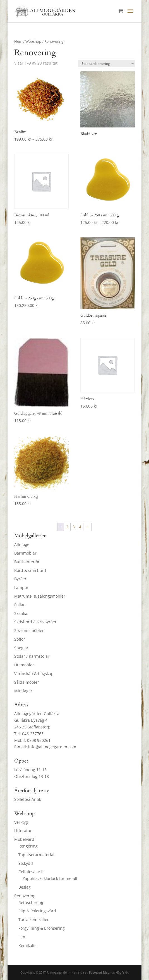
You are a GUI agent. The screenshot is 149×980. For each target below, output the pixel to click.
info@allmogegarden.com (52, 747)
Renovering (25, 896)
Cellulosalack (31, 872)
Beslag (25, 887)
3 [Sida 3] (74, 527)
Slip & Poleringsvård (37, 911)
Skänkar (22, 613)
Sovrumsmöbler (29, 630)
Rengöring (28, 846)
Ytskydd (26, 863)
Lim (22, 937)
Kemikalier (28, 945)
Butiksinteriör (27, 562)
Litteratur (23, 831)
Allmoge (22, 544)
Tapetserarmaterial (36, 855)
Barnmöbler (25, 553)
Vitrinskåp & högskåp (34, 674)
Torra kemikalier (34, 919)
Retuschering (31, 902)
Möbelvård (24, 839)
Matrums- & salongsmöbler (40, 596)
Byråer (20, 579)
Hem (18, 41)
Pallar (20, 605)
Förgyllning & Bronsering (42, 928)
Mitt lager (23, 691)
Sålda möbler (27, 682)
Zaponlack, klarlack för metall (50, 878)
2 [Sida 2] (67, 527)
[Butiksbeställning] (106, 64)
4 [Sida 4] (80, 527)
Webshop (33, 41)
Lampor (21, 587)
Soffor (20, 639)
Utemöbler (24, 665)
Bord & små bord (30, 570)
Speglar (21, 648)
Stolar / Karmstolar (32, 656)
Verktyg (21, 822)
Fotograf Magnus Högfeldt (109, 972)
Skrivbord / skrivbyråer (35, 622)
